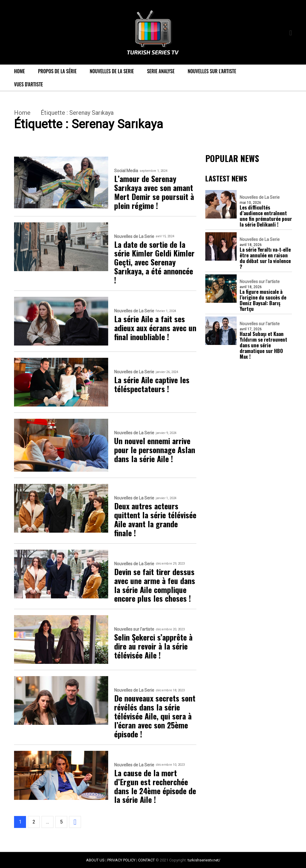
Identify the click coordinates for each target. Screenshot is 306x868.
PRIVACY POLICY (121, 860)
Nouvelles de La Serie (112, 71)
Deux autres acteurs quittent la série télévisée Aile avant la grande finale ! (155, 519)
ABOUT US (95, 860)
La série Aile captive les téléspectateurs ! (152, 384)
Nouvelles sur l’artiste (212, 71)
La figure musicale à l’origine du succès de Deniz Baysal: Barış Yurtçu (263, 300)
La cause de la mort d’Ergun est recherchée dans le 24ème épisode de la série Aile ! (155, 786)
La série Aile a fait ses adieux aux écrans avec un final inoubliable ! (155, 328)
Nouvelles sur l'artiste (134, 629)
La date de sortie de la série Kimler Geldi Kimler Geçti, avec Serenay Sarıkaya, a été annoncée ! (154, 262)
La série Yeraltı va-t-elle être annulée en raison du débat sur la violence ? (265, 258)
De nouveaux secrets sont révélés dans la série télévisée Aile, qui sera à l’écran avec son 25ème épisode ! (155, 716)
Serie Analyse (161, 71)
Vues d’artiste (29, 84)
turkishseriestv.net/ (204, 860)
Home (19, 71)
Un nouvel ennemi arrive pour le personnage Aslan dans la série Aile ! (155, 450)
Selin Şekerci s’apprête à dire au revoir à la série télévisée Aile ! (153, 646)
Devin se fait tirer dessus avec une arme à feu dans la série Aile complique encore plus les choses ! (155, 585)
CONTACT (146, 860)
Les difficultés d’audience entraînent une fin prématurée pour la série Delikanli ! (266, 216)
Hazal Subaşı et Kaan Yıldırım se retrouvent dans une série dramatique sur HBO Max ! (263, 345)
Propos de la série (57, 71)
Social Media (126, 171)
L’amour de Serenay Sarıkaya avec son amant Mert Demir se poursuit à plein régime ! (154, 192)
